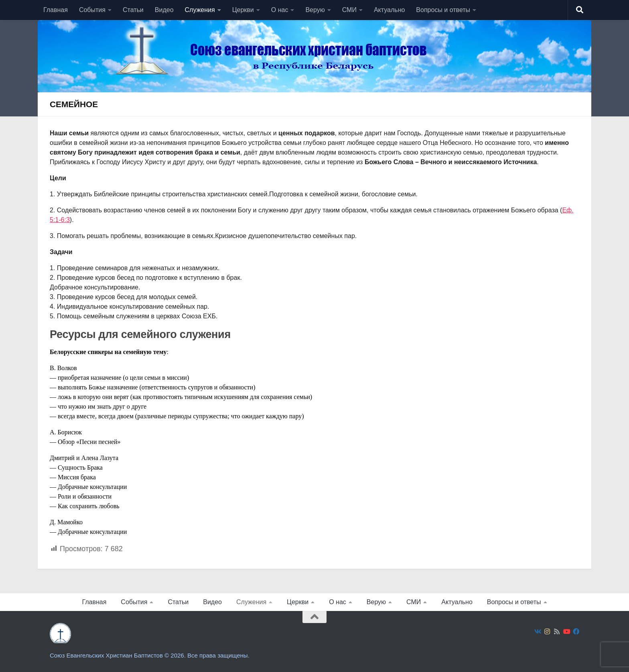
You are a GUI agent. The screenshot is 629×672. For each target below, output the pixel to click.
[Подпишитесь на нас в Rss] (557, 632)
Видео (164, 10)
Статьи (133, 10)
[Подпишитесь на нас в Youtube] (566, 632)
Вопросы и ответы (443, 10)
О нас (280, 10)
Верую (315, 10)
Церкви (243, 10)
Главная (56, 10)
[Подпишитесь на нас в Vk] (538, 632)
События (92, 10)
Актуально (389, 10)
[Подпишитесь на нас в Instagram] (547, 632)
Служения (200, 10)
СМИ (349, 10)
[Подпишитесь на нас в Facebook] (576, 632)
